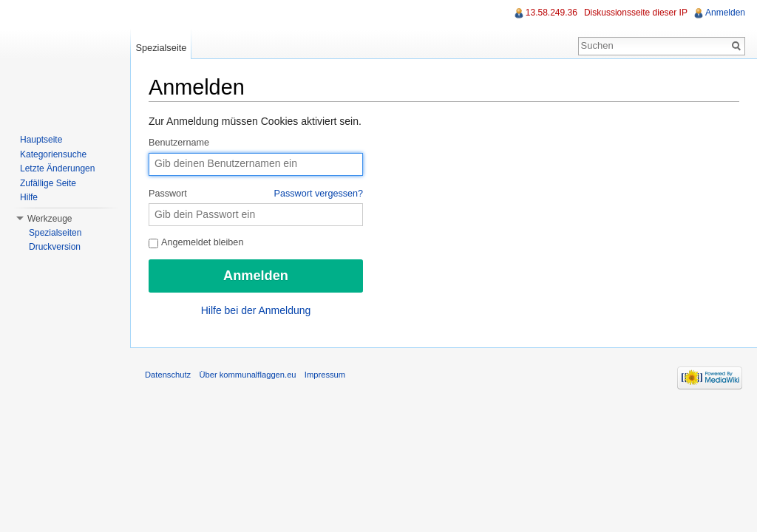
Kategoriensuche (53, 154)
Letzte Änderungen (57, 168)
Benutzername (179, 143)
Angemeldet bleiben (196, 242)
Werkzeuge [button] (50, 219)
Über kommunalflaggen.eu (247, 375)
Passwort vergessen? (319, 194)
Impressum (325, 375)
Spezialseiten (55, 233)
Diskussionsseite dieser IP (636, 13)
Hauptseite (41, 140)
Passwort (256, 194)
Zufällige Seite (48, 183)
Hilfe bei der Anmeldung (256, 310)
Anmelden (725, 13)
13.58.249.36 (551, 13)
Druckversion (55, 247)
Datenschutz (168, 375)
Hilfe (29, 197)
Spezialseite (161, 48)
